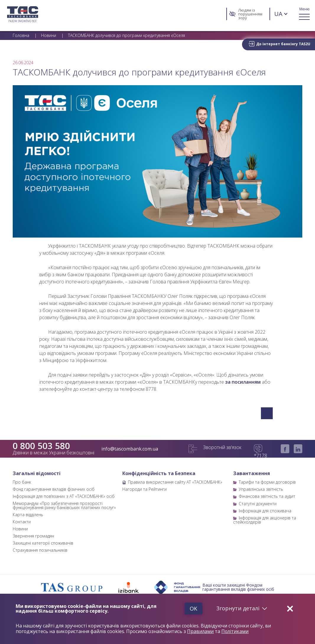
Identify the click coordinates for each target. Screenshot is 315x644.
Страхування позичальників (40, 550)
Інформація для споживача (265, 511)
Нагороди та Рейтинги (144, 489)
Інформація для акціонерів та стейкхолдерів (265, 520)
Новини (20, 529)
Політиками (236, 632)
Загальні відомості (37, 473)
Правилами (200, 632)
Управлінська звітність (261, 489)
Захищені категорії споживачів (43, 543)
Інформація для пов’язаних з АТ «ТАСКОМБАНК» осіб (64, 496)
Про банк (22, 482)
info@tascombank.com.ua (130, 449)
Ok (192, 609)
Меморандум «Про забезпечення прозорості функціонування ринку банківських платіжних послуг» (64, 505)
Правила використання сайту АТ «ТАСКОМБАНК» (175, 482)
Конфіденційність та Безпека (159, 473)
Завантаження (252, 473)
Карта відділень (28, 515)
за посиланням (243, 382)
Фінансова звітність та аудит (267, 496)
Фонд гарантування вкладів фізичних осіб (54, 489)
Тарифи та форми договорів (267, 482)
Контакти (22, 522)
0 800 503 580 (41, 446)
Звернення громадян (33, 536)
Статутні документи (258, 504)
